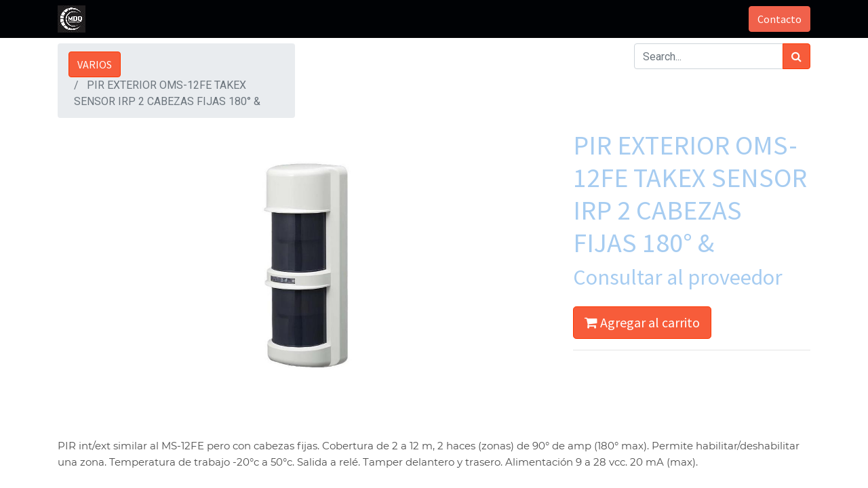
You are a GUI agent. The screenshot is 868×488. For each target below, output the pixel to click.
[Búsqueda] (796, 56)
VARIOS (95, 64)
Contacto (780, 19)
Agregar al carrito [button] (642, 322)
